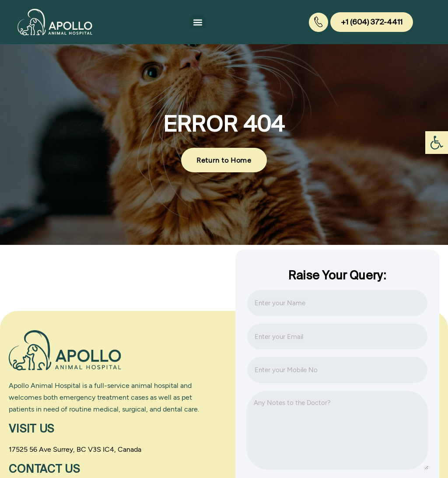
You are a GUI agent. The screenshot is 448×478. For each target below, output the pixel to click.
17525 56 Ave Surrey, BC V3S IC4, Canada (75, 449)
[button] (198, 22)
